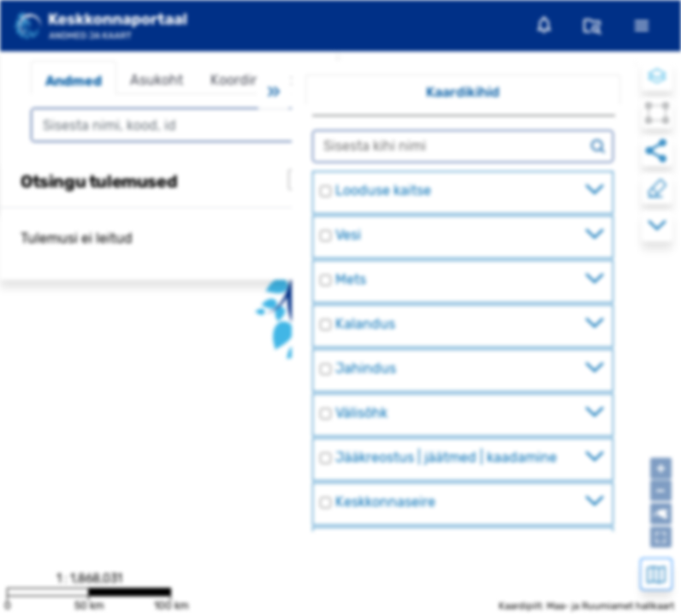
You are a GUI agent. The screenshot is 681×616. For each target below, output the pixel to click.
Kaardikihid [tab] (463, 92)
